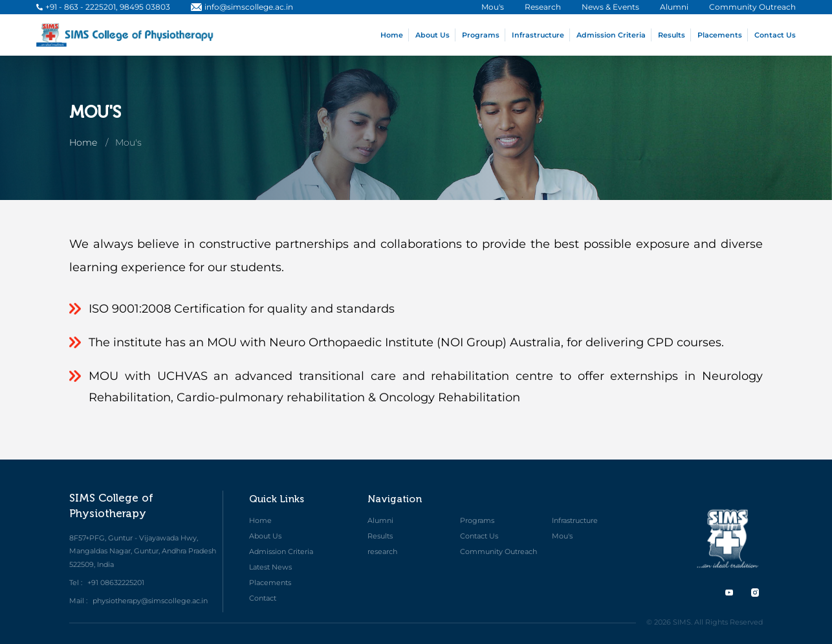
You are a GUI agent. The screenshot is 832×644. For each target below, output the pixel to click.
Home (392, 35)
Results (672, 35)
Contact (263, 598)
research (382, 551)
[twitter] (729, 592)
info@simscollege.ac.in (242, 7)
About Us (432, 35)
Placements (720, 35)
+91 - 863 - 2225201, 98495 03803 (103, 7)
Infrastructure (538, 35)
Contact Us (775, 35)
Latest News (270, 567)
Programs (481, 35)
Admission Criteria (611, 35)
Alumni (380, 520)
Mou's (562, 536)
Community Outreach (498, 551)
